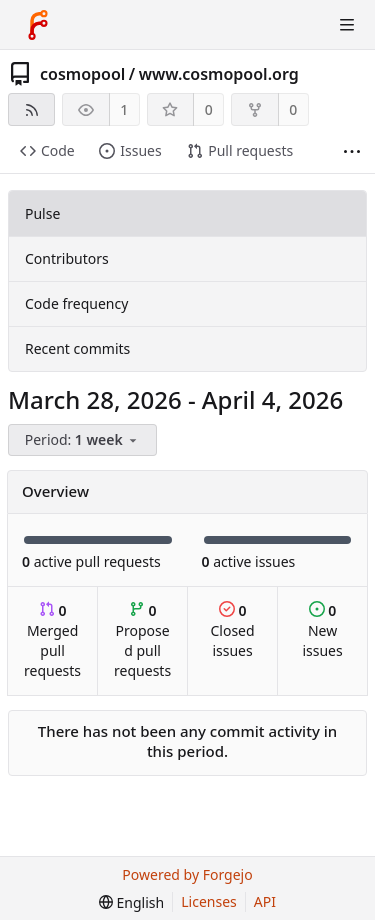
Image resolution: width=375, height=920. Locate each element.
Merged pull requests (52, 640)
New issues (322, 630)
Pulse (42, 213)
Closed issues (232, 630)
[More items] (352, 151)
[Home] (38, 25)
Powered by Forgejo (187, 874)
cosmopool (82, 74)
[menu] (84, 440)
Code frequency (76, 303)
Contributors (67, 258)
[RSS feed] (31, 109)
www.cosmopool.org (219, 74)
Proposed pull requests (142, 640)
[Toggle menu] (347, 25)
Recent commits (77, 348)
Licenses (209, 901)
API (265, 901)
